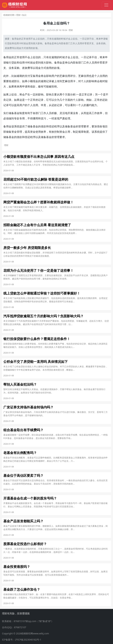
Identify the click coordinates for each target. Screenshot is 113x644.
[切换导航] (106, 5)
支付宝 (29, 76)
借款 (33, 86)
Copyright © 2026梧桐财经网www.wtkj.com (25, 633)
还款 (105, 100)
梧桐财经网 (9, 15)
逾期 (56, 39)
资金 (14, 132)
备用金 (15, 39)
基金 (17, 113)
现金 (19, 48)
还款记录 (57, 105)
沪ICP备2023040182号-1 (28, 640)
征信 (40, 39)
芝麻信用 (65, 76)
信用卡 (18, 43)
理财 (18, 15)
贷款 (10, 43)
